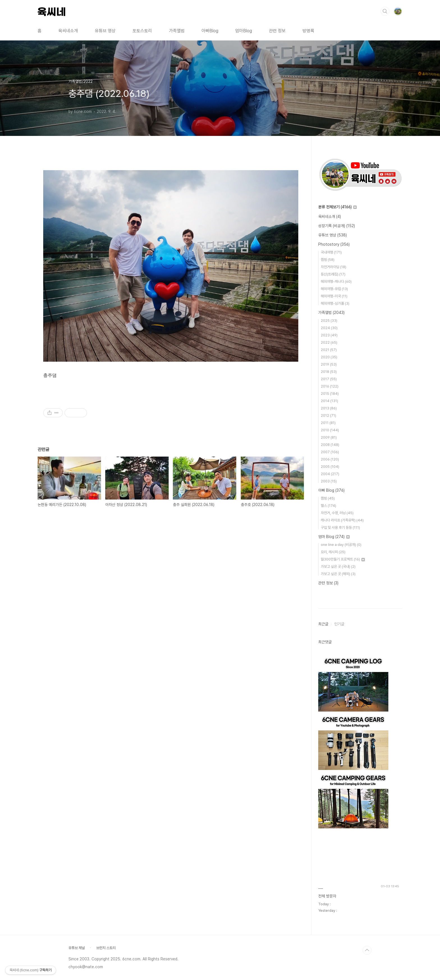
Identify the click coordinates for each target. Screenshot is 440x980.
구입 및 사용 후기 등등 (340, 527)
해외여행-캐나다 (336, 282)
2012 (328, 415)
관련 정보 (277, 31)
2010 (330, 430)
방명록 (308, 31)
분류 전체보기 (337, 207)
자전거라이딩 (334, 267)
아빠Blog (210, 31)
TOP (367, 950)
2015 (330, 394)
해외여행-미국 (334, 296)
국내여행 (331, 252)
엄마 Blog (334, 537)
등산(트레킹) (333, 274)
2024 (329, 328)
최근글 (323, 624)
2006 (330, 459)
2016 (330, 386)
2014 (329, 401)
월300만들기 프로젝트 (343, 559)
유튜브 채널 (77, 948)
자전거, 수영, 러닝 (337, 513)
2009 (329, 437)
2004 (330, 474)
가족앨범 (177, 31)
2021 (329, 350)
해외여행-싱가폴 (335, 303)
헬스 (328, 506)
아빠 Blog (331, 490)
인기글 (339, 624)
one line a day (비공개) (341, 545)
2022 (329, 342)
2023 (329, 335)
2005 (330, 467)
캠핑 (328, 260)
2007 (330, 452)
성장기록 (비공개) (337, 226)
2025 (329, 321)
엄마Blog (244, 31)
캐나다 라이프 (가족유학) (342, 520)
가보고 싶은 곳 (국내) (338, 567)
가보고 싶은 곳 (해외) (338, 574)
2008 (330, 445)
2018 (329, 372)
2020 (329, 357)
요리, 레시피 (333, 552)
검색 (385, 11)
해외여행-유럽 (334, 289)
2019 (329, 364)
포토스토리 (142, 31)
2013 (329, 408)
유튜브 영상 (105, 31)
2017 (329, 379)
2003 (329, 481)
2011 (328, 423)
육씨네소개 (68, 31)
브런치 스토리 (106, 948)
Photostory (334, 244)
